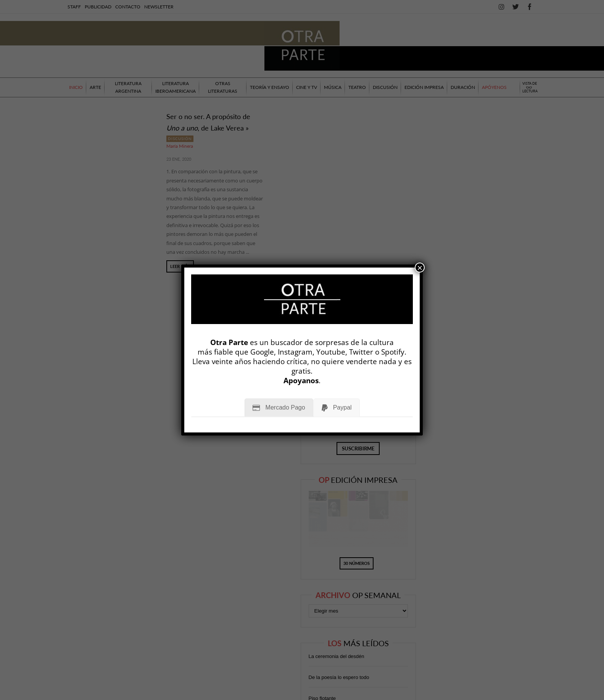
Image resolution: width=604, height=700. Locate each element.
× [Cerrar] (420, 268)
